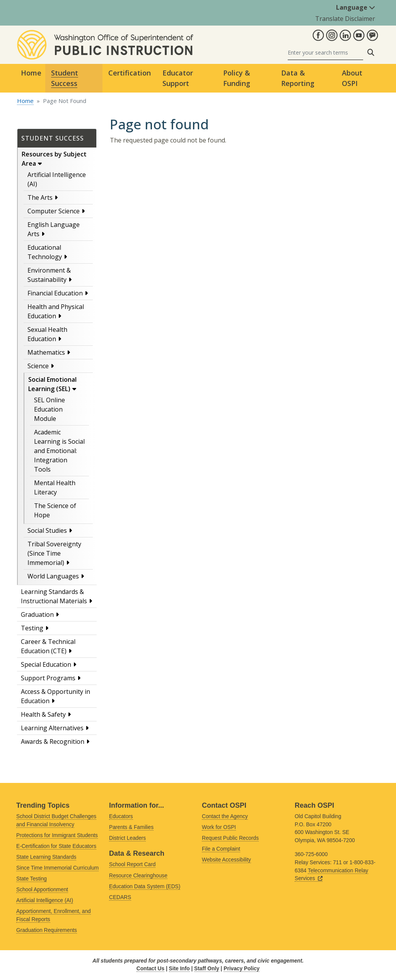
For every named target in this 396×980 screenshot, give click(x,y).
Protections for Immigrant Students (57, 835)
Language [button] (356, 7)
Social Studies (47, 530)
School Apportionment (42, 890)
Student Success (53, 138)
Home (31, 73)
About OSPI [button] (352, 78)
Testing (32, 628)
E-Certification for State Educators (56, 846)
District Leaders (127, 838)
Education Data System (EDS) (145, 886)
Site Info (179, 969)
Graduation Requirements (47, 930)
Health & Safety (43, 714)
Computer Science (54, 211)
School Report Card (132, 864)
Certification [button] (130, 73)
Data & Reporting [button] (298, 78)
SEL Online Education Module (49, 409)
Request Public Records (230, 838)
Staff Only (207, 969)
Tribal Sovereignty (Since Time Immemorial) (54, 553)
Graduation (37, 614)
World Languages (53, 576)
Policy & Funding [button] (237, 78)
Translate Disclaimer (345, 19)
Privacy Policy (242, 969)
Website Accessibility (226, 860)
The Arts (40, 197)
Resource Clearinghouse (138, 876)
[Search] (325, 52)
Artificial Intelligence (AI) (45, 900)
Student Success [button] (65, 78)
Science (38, 366)
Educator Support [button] (178, 78)
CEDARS (120, 897)
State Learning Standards (46, 857)
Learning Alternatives (52, 728)
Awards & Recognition (53, 741)
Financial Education (55, 293)
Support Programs (48, 678)
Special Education (46, 664)
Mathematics (46, 352)
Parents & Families (131, 827)
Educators (121, 816)
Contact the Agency (225, 816)
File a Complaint (221, 849)
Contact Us (150, 969)
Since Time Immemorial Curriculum (57, 868)
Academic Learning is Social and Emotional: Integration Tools (59, 451)
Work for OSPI (219, 827)
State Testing (32, 879)
